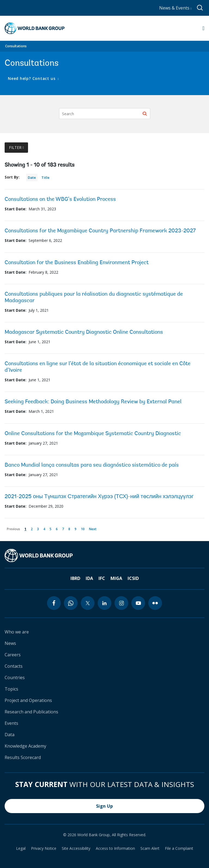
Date (32, 177)
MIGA (116, 578)
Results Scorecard (23, 757)
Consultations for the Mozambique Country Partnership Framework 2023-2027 (100, 231)
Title (45, 177)
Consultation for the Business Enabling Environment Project (77, 263)
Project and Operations (28, 700)
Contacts (14, 666)
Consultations (16, 46)
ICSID (133, 578)
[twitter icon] (88, 603)
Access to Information (115, 848)
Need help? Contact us (32, 78)
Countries (15, 677)
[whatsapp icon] (71, 603)
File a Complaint (179, 848)
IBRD (75, 578)
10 (84, 528)
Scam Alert (150, 848)
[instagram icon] (121, 603)
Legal (21, 848)
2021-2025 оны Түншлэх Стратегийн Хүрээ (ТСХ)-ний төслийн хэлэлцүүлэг (99, 497)
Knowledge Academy (25, 746)
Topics (11, 689)
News (10, 643)
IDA (89, 578)
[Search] (105, 114)
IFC (102, 578)
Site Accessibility (76, 848)
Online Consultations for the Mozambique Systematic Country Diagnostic (93, 434)
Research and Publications (31, 712)
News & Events (175, 8)
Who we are (17, 632)
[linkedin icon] (104, 603)
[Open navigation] (203, 28)
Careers (13, 655)
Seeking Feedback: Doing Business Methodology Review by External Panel (93, 402)
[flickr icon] (155, 603)
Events (11, 723)
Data (10, 735)
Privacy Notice (44, 848)
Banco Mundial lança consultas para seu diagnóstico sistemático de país (92, 465)
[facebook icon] (54, 603)
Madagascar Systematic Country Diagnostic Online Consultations (84, 332)
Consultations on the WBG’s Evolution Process (60, 199)
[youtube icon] (138, 603)
